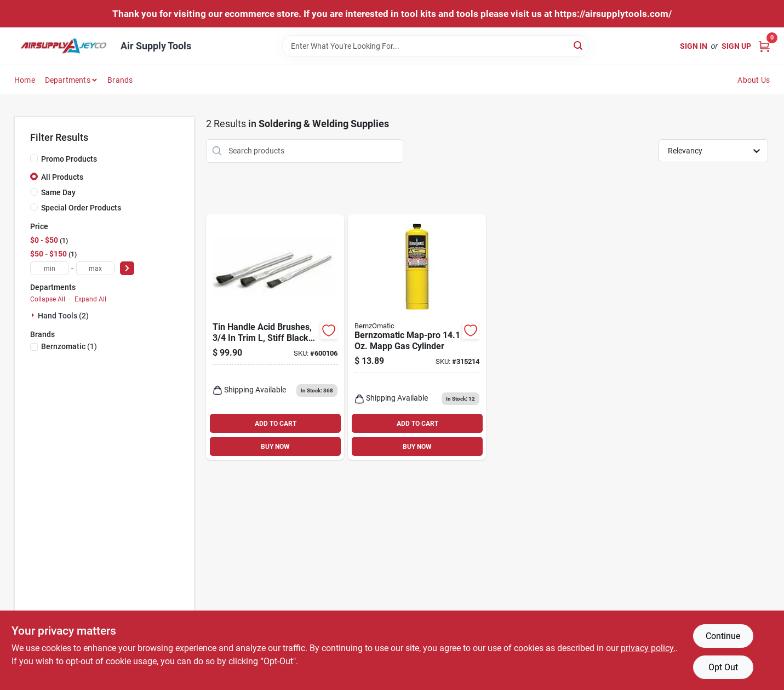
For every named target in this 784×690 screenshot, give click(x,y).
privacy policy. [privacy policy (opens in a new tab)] (648, 648)
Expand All (90, 299)
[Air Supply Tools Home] (64, 46)
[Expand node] (34, 315)
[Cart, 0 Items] (764, 46)
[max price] (95, 268)
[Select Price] (127, 268)
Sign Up (736, 46)
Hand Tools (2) (63, 316)
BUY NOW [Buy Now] (275, 447)
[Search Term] (436, 46)
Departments (68, 80)
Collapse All (48, 299)
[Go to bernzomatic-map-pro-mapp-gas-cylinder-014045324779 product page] (417, 337)
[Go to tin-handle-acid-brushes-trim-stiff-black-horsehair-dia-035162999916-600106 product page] (275, 337)
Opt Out (723, 667)
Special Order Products (81, 208)
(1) (69, 346)
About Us (754, 80)
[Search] (579, 45)
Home (25, 80)
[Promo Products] (34, 158)
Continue (723, 636)
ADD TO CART (276, 424)
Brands (120, 80)
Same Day (58, 192)
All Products (62, 177)
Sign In (694, 46)
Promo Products (69, 159)
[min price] (49, 268)
